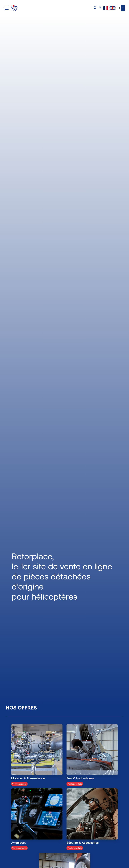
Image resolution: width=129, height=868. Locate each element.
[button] (96, 8)
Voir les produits (19, 784)
